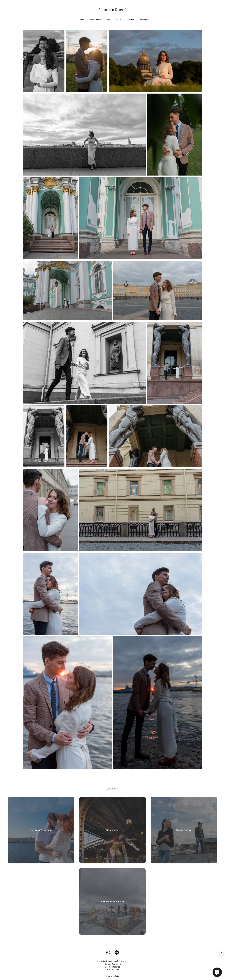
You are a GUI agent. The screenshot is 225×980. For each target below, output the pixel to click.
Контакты (144, 20)
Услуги (108, 20)
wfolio (116, 977)
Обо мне (120, 20)
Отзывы (132, 20)
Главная (80, 20)
